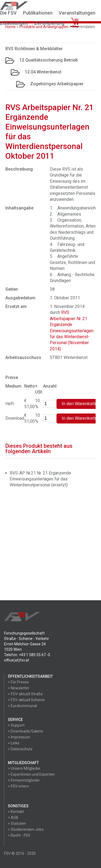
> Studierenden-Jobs (26, 829)
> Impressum (19, 737)
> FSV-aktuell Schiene (26, 700)
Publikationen (38, 13)
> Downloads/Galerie (25, 731)
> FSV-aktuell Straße (25, 694)
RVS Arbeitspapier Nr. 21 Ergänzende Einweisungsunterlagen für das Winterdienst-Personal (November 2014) (72, 330)
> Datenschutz (20, 749)
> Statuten (17, 823)
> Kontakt (16, 812)
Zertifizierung (49, 23)
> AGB (13, 818)
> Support (16, 725)
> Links (14, 743)
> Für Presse (18, 682)
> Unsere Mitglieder (24, 768)
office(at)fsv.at (17, 660)
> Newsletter (19, 688)
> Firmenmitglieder (24, 780)
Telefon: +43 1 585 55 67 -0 (27, 655)
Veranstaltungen (77, 13)
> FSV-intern (18, 786)
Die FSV (8, 13)
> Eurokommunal (22, 706)
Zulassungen (14, 23)
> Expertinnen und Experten (31, 774)
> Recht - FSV (19, 835)
